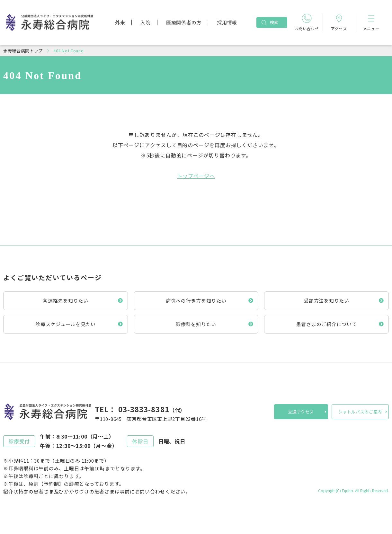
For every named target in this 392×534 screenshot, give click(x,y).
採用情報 (227, 22)
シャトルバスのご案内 (360, 412)
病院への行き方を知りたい (196, 301)
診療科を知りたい (196, 324)
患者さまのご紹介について (327, 324)
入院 (146, 22)
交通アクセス (301, 412)
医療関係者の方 (184, 22)
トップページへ (196, 176)
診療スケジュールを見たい (66, 324)
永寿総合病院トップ (23, 51)
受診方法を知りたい (326, 301)
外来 (120, 22)
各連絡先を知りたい (66, 301)
